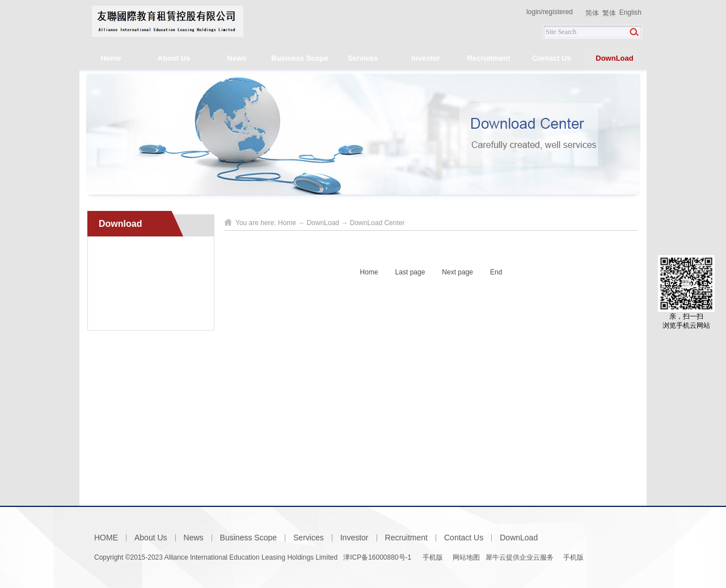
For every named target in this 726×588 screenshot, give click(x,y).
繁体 (609, 13)
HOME (106, 538)
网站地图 (464, 557)
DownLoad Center (377, 223)
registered (558, 12)
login (533, 12)
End (496, 272)
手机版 (431, 557)
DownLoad (323, 223)
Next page (457, 272)
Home (111, 58)
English (630, 12)
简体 (592, 13)
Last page (410, 272)
